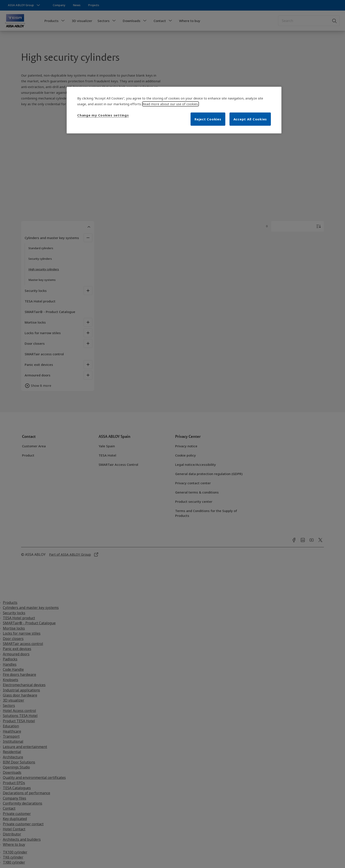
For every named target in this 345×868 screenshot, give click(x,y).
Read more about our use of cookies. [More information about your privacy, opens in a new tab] (171, 104)
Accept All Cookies (250, 119)
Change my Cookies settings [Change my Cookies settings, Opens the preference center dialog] (103, 115)
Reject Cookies (208, 119)
